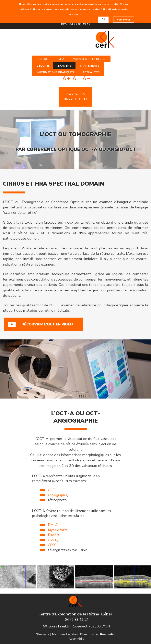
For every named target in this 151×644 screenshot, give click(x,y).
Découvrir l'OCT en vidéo (47, 324)
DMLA (53, 525)
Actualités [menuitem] (91, 72)
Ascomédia (76, 639)
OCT (51, 490)
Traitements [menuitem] (90, 66)
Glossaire (43, 634)
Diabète (54, 535)
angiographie (58, 495)
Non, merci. (124, 19)
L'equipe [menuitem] (43, 66)
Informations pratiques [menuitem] (55, 72)
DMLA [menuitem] (60, 59)
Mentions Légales (65, 634)
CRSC (52, 545)
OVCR (53, 540)
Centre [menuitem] (42, 59)
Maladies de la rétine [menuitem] (89, 59)
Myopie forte (58, 530)
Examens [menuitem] (64, 66)
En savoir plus (73, 14)
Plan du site (89, 634)
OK (103, 19)
